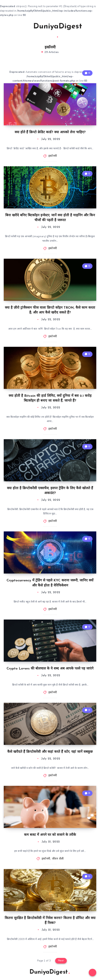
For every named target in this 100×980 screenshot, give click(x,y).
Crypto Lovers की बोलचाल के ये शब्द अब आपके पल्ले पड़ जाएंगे (50, 669)
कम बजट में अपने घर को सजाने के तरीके (50, 835)
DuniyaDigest (58, 30)
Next (61, 961)
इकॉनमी (53, 156)
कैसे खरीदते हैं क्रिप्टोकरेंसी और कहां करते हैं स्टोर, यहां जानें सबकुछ (50, 752)
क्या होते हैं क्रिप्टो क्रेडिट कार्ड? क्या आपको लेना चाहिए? (50, 132)
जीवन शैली (58, 859)
